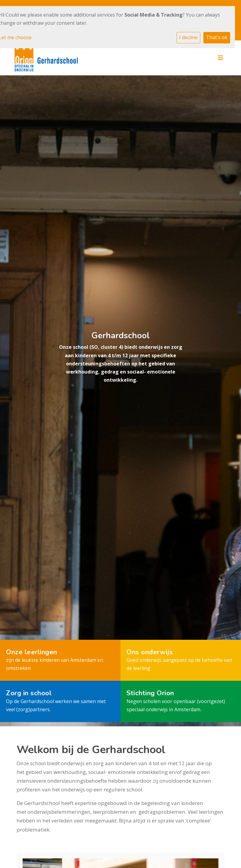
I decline (188, 37)
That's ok (217, 37)
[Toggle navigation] (221, 58)
